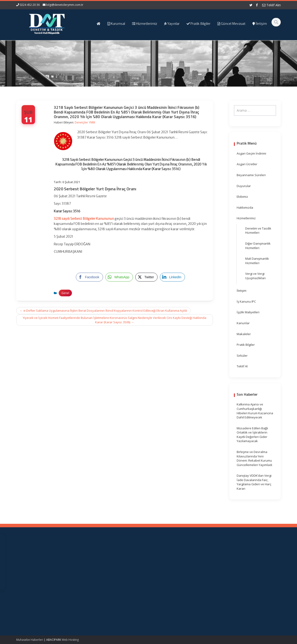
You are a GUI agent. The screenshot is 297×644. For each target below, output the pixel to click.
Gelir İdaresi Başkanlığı (186, 559)
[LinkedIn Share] (172, 277)
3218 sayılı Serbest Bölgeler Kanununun (84, 219)
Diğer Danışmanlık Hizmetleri (258, 246)
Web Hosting (70, 640)
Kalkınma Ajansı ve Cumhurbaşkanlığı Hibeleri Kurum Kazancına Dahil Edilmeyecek (255, 411)
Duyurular (244, 186)
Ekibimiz (242, 197)
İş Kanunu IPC (246, 301)
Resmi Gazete (179, 563)
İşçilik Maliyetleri (248, 312)
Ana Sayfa (111, 559)
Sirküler (242, 356)
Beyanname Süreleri (251, 175)
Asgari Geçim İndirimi (251, 153)
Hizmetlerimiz (246, 218)
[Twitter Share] (146, 277)
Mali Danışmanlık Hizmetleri (257, 261)
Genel (65, 293)
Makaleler (244, 334)
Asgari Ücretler (247, 164)
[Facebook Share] (89, 277)
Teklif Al (242, 366)
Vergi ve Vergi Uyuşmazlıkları (255, 276)
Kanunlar (243, 323)
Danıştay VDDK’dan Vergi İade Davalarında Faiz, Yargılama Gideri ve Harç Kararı (254, 482)
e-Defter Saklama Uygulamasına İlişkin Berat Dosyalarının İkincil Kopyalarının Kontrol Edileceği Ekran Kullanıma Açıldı (103, 311)
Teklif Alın (271, 5)
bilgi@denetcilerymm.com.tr (65, 5)
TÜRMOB (176, 567)
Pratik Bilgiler (246, 345)
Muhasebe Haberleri (30, 640)
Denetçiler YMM (85, 122)
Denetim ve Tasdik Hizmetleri (258, 231)
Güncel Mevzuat (115, 572)
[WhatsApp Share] (119, 277)
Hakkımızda (245, 207)
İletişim (242, 291)
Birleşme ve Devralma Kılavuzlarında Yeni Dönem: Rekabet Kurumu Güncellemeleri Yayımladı (254, 458)
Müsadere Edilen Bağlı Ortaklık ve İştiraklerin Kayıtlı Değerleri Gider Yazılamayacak (252, 435)
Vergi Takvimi (179, 572)
